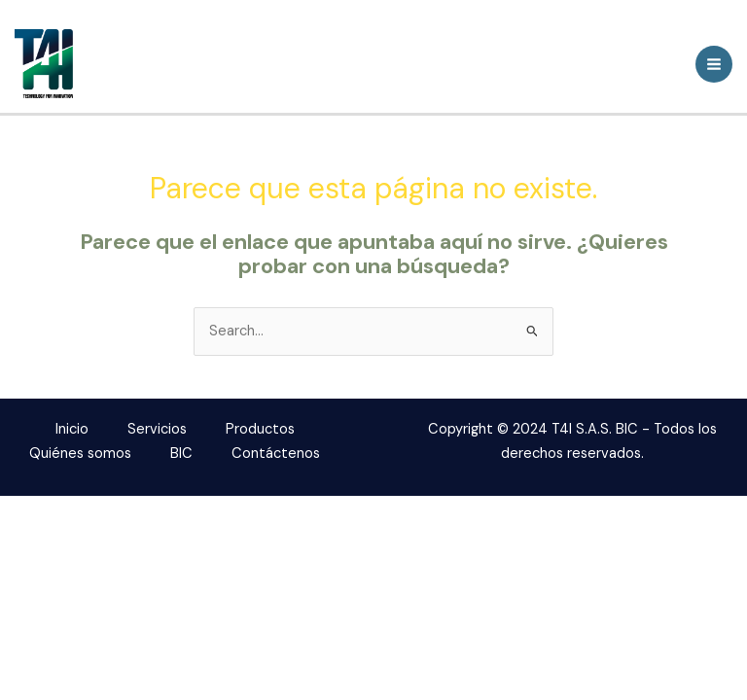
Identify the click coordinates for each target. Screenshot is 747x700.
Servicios (157, 429)
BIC (181, 454)
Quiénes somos (80, 454)
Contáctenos (276, 454)
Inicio (72, 429)
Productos (260, 429)
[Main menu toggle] (714, 64)
